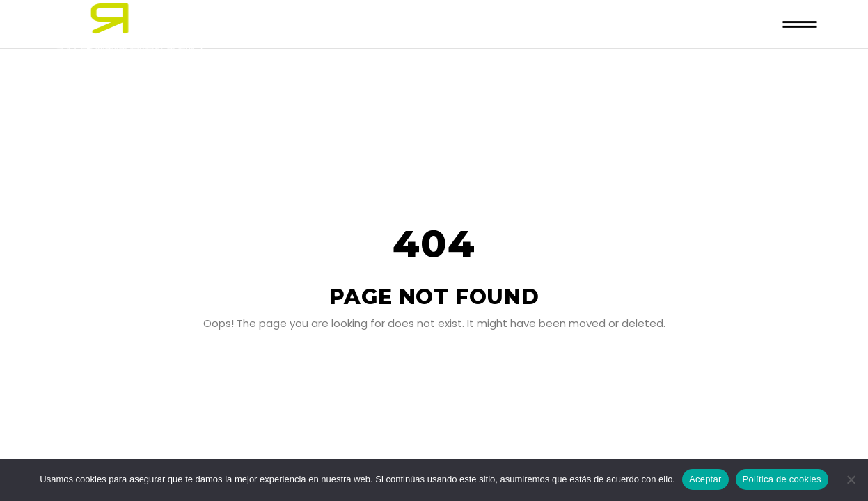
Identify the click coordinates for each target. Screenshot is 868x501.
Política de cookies (782, 479)
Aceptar (705, 479)
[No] (851, 479)
